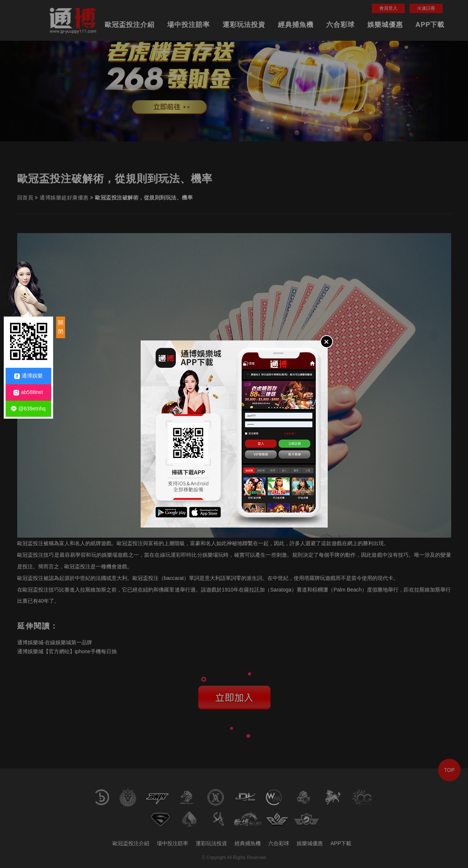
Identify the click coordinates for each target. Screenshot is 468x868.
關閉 (61, 327)
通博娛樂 (28, 376)
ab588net (28, 392)
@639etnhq (28, 409)
